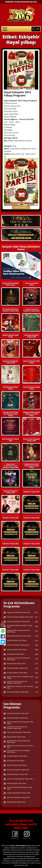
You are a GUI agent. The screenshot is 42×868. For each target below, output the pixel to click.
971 (37, 603)
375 (37, 645)
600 (37, 613)
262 (37, 669)
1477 (36, 599)
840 (37, 608)
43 (37, 678)
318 (37, 650)
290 (37, 659)
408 (37, 641)
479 (37, 622)
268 (37, 664)
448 (37, 636)
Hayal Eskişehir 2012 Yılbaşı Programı (17, 80)
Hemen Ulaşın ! (21, 194)
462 (37, 631)
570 (37, 617)
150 (37, 673)
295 (37, 655)
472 (37, 627)
